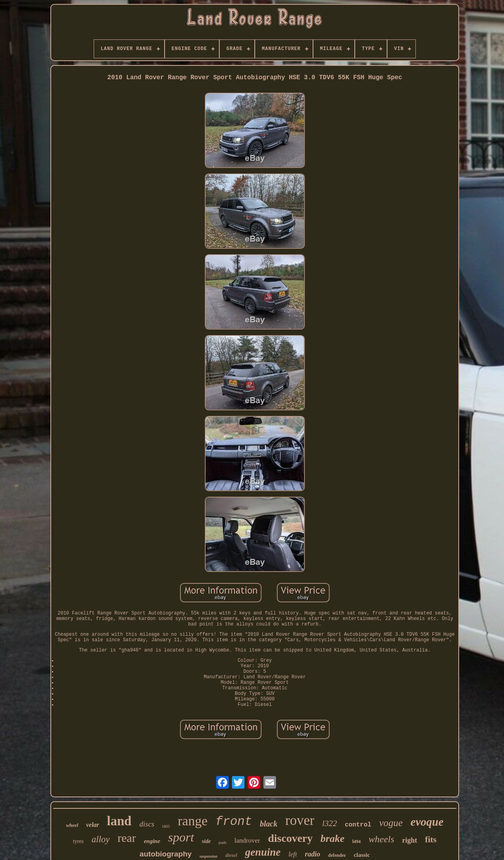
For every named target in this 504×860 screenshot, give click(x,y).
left (293, 854)
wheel (72, 825)
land (119, 821)
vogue (391, 823)
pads (222, 842)
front (234, 822)
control (358, 825)
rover (300, 820)
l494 (357, 841)
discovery (290, 838)
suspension (209, 856)
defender (337, 855)
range (193, 821)
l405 (166, 826)
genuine (263, 852)
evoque (427, 822)
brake (333, 839)
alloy (101, 839)
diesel (231, 855)
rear (127, 838)
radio (312, 854)
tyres (78, 841)
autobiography (166, 854)
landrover (247, 840)
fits (431, 839)
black (269, 824)
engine (152, 841)
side (207, 841)
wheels (381, 839)
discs (147, 824)
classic (362, 855)
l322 (329, 823)
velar (93, 825)
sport (181, 837)
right (409, 840)
